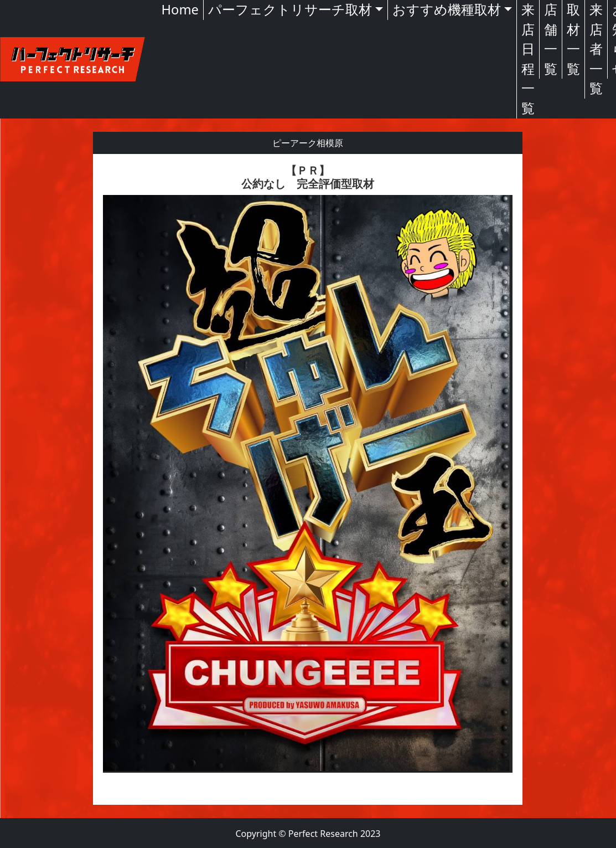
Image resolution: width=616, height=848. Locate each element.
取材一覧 (573, 39)
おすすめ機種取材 (447, 9)
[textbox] (308, 479)
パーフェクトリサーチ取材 (290, 9)
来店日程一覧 (528, 59)
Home (180, 9)
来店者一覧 (596, 49)
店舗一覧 (551, 39)
